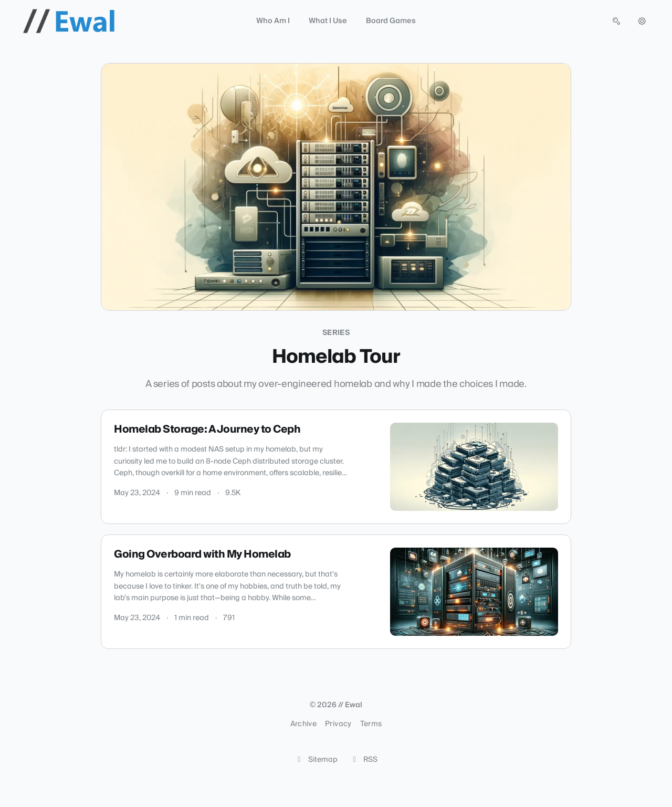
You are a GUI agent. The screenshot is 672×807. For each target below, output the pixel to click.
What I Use (328, 21)
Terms (371, 724)
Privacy (338, 724)
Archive (303, 724)
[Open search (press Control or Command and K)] (616, 21)
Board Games (391, 21)
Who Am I (273, 21)
